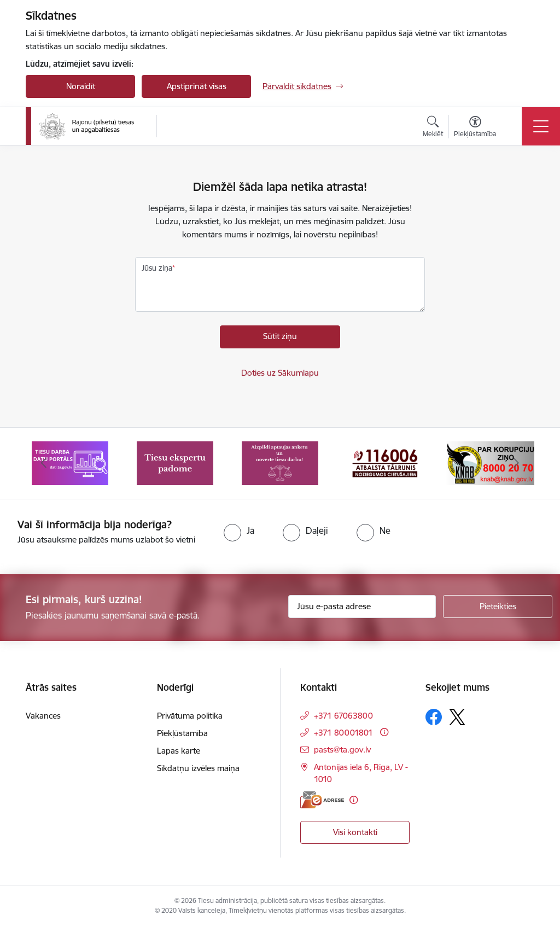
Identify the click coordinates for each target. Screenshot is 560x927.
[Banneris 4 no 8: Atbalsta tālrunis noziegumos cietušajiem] (385, 462)
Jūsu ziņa (157, 268)
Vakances (43, 716)
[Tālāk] (516, 463)
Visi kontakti (355, 832)
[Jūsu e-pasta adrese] (362, 607)
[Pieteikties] (498, 607)
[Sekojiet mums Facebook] (434, 717)
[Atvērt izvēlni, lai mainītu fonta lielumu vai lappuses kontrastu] (475, 128)
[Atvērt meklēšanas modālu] (433, 128)
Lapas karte (179, 751)
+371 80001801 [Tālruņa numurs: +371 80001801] (343, 733)
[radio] (239, 530)
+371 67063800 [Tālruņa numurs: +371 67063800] (343, 716)
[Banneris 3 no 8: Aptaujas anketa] (280, 462)
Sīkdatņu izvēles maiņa (198, 768)
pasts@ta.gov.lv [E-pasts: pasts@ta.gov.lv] (342, 750)
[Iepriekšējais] (44, 463)
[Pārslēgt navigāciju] (541, 126)
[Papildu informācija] (384, 732)
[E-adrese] (322, 800)
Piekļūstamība (182, 733)
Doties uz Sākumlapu (280, 373)
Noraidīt (81, 86)
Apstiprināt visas (197, 86)
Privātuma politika (190, 716)
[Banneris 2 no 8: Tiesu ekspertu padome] (175, 462)
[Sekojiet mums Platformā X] (457, 717)
